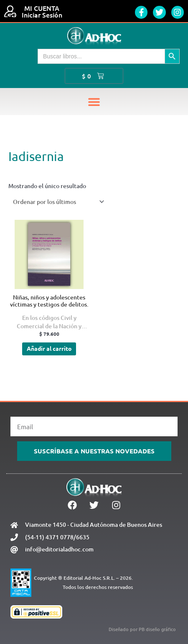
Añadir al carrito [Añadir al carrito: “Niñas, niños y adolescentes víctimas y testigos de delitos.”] (49, 348)
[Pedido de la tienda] (57, 202)
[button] (94, 102)
